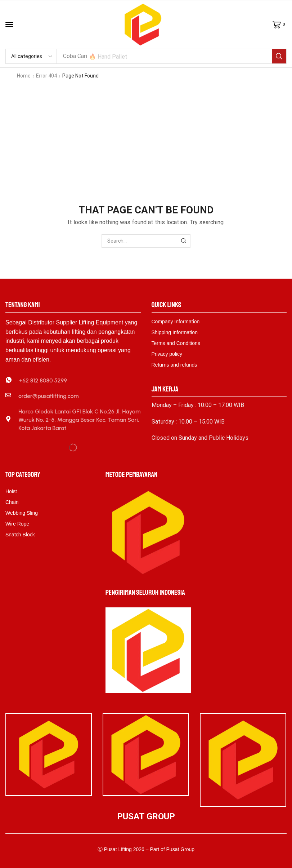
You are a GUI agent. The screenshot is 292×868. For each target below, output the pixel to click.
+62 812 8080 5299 (43, 380)
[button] (9, 25)
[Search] (279, 56)
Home (24, 76)
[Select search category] (31, 56)
